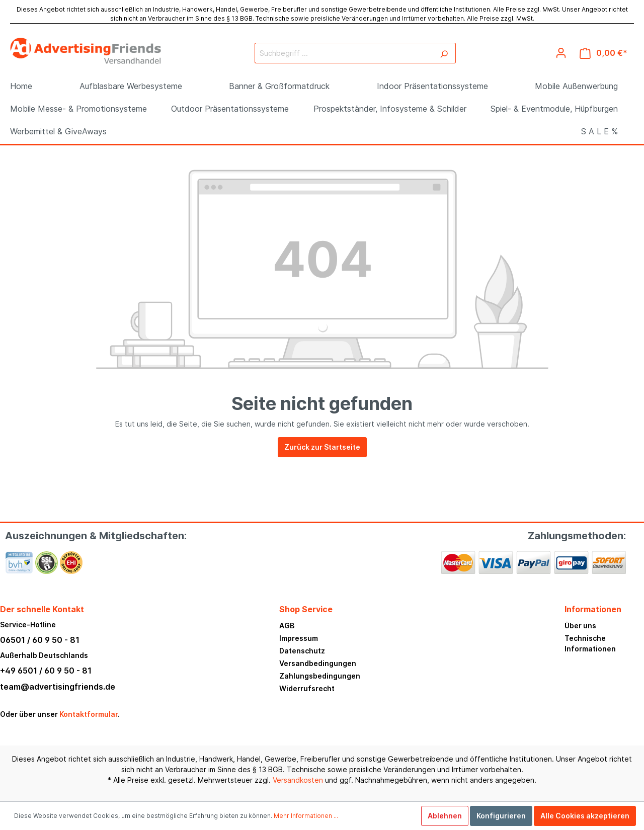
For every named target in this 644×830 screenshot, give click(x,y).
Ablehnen (445, 816)
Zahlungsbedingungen (320, 676)
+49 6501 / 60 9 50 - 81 (46, 671)
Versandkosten (298, 780)
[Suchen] (444, 53)
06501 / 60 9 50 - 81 (40, 640)
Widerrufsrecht (307, 688)
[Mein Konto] (561, 53)
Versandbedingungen (318, 663)
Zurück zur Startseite (322, 447)
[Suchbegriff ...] (344, 53)
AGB (287, 626)
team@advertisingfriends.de (58, 687)
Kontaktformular (89, 714)
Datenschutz (302, 651)
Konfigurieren (501, 816)
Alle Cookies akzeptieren (585, 816)
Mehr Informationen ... (306, 816)
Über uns (580, 626)
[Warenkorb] (603, 53)
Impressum (299, 638)
